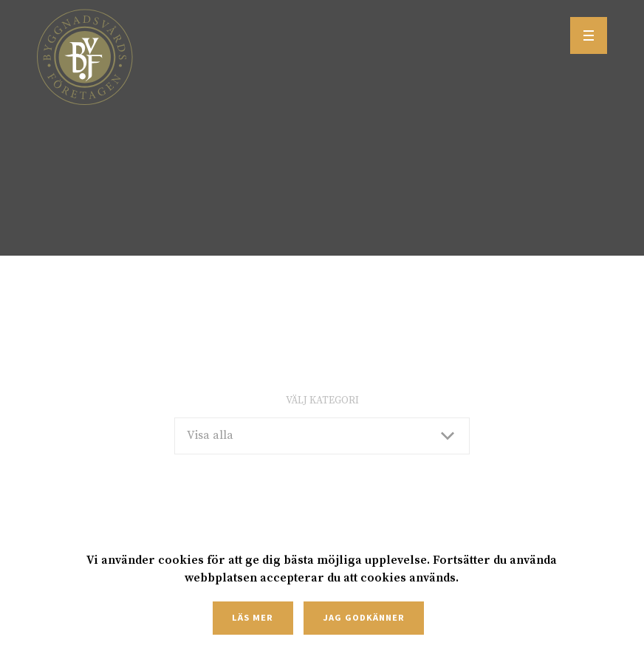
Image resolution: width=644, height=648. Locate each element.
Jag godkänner (363, 617)
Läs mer (253, 617)
